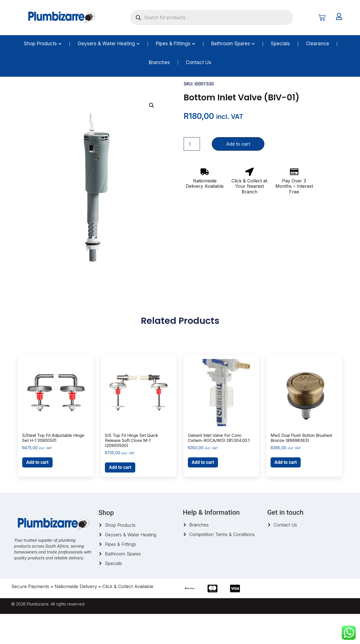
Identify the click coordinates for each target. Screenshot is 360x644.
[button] (152, 136)
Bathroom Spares (42, 91)
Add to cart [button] (37, 493)
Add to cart (238, 174)
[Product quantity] (192, 174)
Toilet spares (74, 91)
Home (17, 91)
